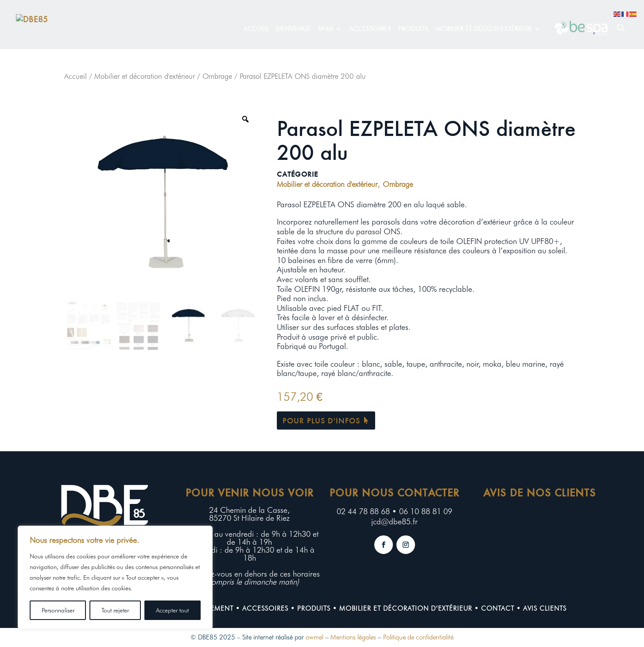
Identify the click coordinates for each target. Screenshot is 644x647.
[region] (115, 577)
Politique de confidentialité (418, 637)
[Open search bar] (621, 28)
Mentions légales (353, 637)
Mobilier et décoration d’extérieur (406, 608)
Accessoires (370, 29)
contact (498, 608)
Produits (413, 29)
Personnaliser (58, 610)
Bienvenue (293, 29)
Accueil (256, 29)
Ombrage (217, 76)
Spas (326, 29)
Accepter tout (172, 610)
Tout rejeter (115, 610)
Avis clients (545, 608)
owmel (314, 637)
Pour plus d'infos (321, 420)
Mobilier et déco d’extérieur (483, 29)
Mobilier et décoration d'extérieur (145, 76)
